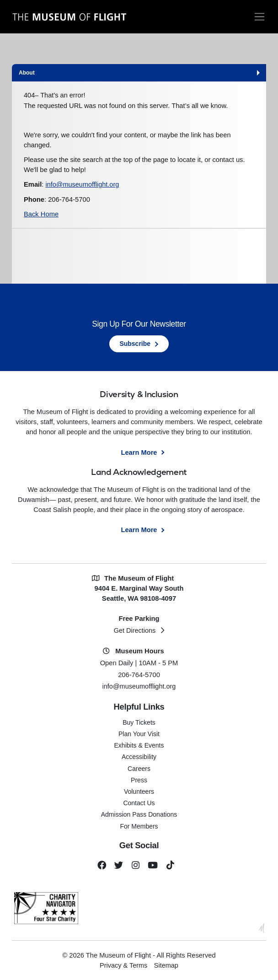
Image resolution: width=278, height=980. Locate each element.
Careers (139, 768)
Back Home (41, 214)
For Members (139, 825)
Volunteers (139, 791)
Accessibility (139, 756)
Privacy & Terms (123, 964)
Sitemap (166, 964)
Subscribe (135, 344)
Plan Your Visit (139, 733)
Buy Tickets (139, 722)
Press (139, 779)
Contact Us (139, 802)
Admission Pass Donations (139, 813)
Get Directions (135, 630)
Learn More (139, 452)
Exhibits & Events (139, 744)
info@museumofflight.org (83, 185)
